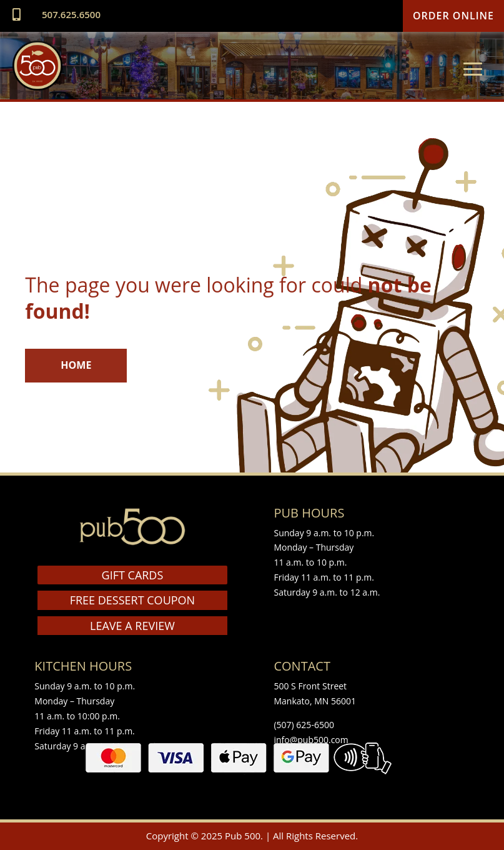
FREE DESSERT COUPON (132, 600)
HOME (76, 365)
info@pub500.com (311, 740)
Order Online (453, 16)
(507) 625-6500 (304, 725)
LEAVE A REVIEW (132, 626)
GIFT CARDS (133, 575)
